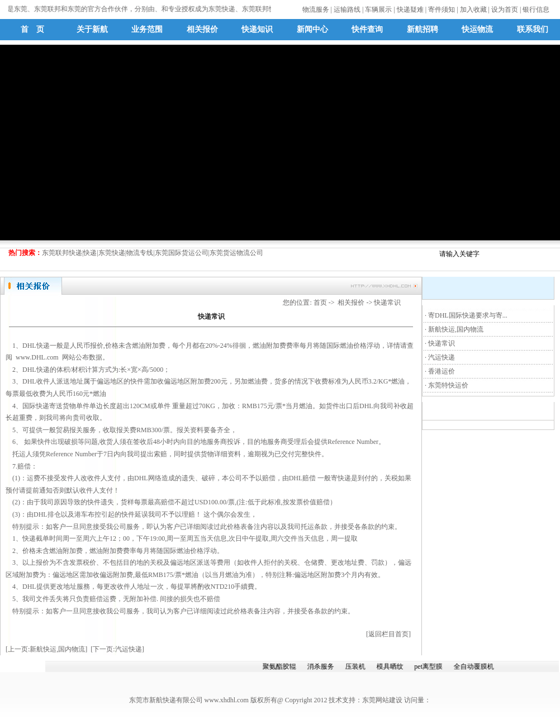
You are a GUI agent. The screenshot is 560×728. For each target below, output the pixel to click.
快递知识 (257, 29)
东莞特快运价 (448, 385)
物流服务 (316, 10)
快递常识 (442, 343)
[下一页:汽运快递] (117, 649)
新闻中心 (312, 29)
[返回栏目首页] (388, 634)
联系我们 (533, 29)
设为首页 (505, 10)
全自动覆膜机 (475, 666)
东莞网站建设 (382, 700)
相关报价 (202, 29)
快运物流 (477, 29)
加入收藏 (473, 10)
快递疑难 (410, 10)
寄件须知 (442, 10)
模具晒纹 (391, 666)
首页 (320, 302)
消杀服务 (322, 666)
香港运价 (442, 371)
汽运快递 (442, 357)
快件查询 (367, 29)
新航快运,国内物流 (456, 329)
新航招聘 (423, 29)
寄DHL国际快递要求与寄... (468, 315)
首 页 (32, 29)
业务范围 (147, 29)
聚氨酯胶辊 (281, 666)
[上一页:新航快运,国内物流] (46, 649)
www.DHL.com (37, 357)
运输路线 (347, 10)
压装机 (357, 666)
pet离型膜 (430, 666)
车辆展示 (378, 10)
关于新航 (92, 29)
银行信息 (536, 10)
